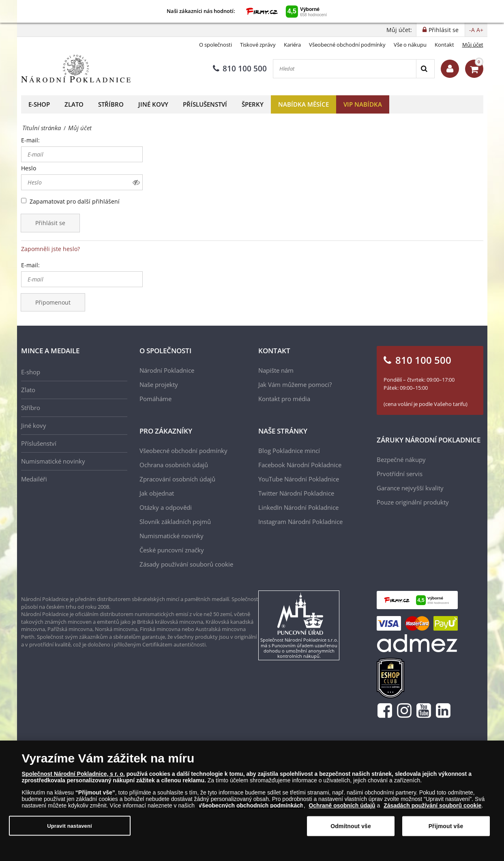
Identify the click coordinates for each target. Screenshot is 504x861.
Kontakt (444, 45)
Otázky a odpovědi (166, 507)
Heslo (29, 168)
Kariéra (292, 45)
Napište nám (276, 370)
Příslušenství (205, 104)
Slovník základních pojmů (175, 522)
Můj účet (473, 45)
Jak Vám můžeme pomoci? (295, 384)
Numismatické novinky (53, 461)
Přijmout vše (446, 829)
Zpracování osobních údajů (177, 479)
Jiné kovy (153, 104)
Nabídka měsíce (303, 104)
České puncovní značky (172, 550)
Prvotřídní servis (400, 474)
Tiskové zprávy (258, 45)
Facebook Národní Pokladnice (300, 465)
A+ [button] (480, 30)
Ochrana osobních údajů (174, 465)
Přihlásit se (50, 223)
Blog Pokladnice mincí (289, 451)
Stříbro (111, 104)
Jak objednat (157, 493)
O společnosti (216, 45)
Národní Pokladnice (167, 370)
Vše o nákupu (410, 45)
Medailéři (34, 479)
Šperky (253, 104)
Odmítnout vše (351, 829)
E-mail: (30, 140)
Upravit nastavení (70, 829)
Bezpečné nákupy (401, 459)
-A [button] (472, 30)
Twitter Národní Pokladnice (296, 493)
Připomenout (53, 302)
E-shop (39, 104)
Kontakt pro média (284, 399)
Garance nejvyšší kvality (410, 488)
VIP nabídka (363, 104)
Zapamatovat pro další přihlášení (75, 201)
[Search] (425, 69)
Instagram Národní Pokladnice (300, 522)
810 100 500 (240, 69)
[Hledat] (345, 69)
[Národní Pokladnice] (76, 69)
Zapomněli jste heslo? (50, 249)
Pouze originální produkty (413, 502)
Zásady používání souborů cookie (186, 564)
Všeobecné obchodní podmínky (347, 45)
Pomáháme (155, 399)
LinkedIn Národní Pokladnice (298, 507)
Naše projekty (159, 384)
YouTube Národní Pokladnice (299, 479)
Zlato (74, 104)
